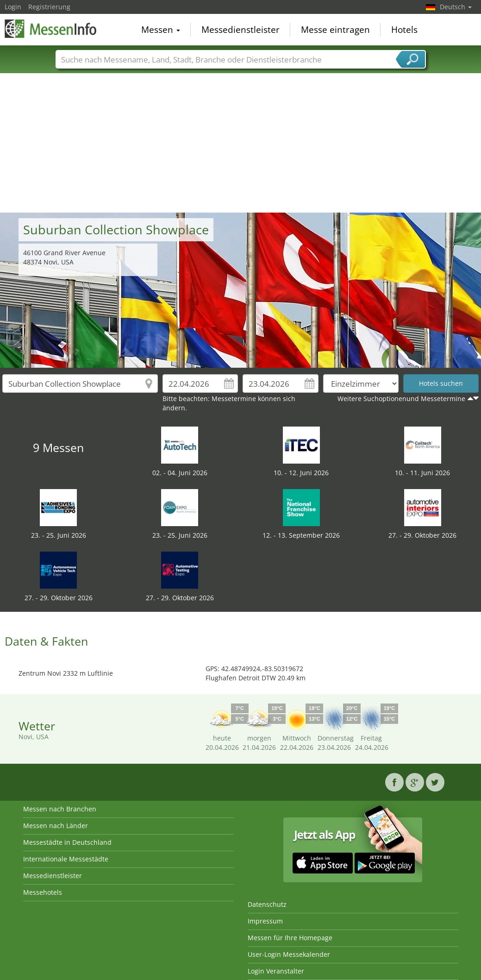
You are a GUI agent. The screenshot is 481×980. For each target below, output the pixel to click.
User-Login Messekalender (289, 954)
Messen (161, 30)
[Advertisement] (241, 143)
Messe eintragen (335, 30)
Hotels (404, 30)
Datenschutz (267, 904)
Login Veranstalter (276, 971)
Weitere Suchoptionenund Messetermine (401, 399)
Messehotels (43, 892)
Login (13, 7)
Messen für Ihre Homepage (290, 938)
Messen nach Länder (56, 826)
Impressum (265, 921)
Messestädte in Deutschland (67, 842)
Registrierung (49, 7)
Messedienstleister (240, 30)
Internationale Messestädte (66, 859)
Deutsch (456, 7)
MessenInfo (51, 29)
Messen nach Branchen (60, 809)
